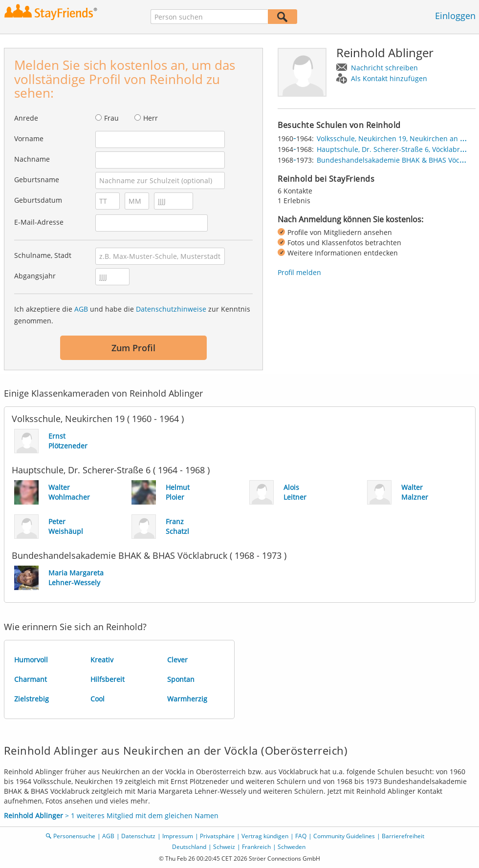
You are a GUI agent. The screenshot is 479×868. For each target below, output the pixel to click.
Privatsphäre (217, 836)
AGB (81, 309)
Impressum (178, 836)
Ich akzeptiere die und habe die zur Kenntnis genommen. (132, 315)
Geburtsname (37, 180)
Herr (151, 118)
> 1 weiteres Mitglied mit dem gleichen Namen (111, 815)
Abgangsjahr (35, 276)
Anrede (26, 118)
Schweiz (224, 847)
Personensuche (74, 836)
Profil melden (299, 272)
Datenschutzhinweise (171, 309)
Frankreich (256, 847)
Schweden (292, 847)
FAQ (301, 836)
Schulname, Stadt (43, 255)
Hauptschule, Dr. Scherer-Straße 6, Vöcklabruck (394, 149)
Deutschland (189, 847)
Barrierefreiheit (403, 836)
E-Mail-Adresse (39, 222)
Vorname (29, 138)
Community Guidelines (344, 836)
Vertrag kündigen (265, 836)
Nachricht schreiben (384, 68)
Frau (111, 118)
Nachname (32, 159)
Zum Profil (133, 348)
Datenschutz (138, 836)
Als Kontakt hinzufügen (389, 78)
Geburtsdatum (38, 200)
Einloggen (455, 16)
